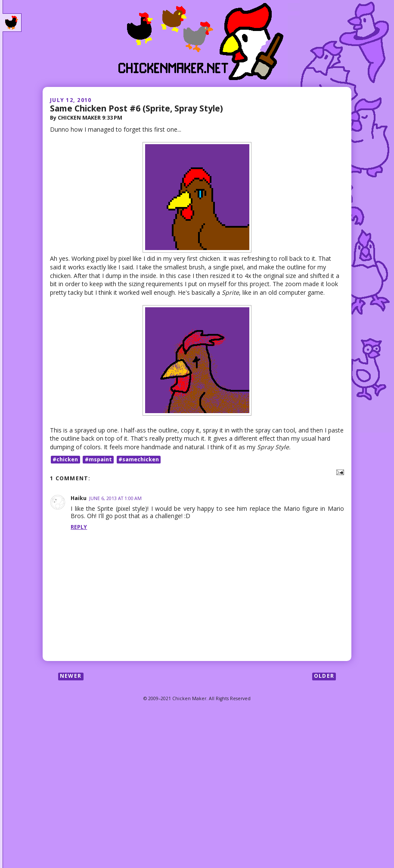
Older (324, 676)
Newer (71, 676)
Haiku (79, 498)
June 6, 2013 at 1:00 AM (115, 498)
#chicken (65, 459)
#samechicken (139, 459)
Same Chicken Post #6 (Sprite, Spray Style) (137, 108)
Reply (79, 527)
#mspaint (98, 459)
